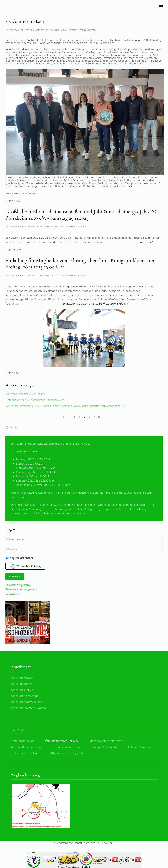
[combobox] (84, 428)
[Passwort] (84, 549)
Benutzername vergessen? (21, 589)
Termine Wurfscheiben (68, 747)
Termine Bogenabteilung (27, 747)
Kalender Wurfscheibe (142, 747)
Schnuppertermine (23, 741)
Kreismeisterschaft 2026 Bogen (25, 394)
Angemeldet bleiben (20, 558)
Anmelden (15, 577)
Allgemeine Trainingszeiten (68, 753)
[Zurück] (64, 417)
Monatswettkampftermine (106, 741)
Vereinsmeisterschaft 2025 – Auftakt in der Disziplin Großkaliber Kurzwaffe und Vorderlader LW (65, 406)
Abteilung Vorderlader (25, 696)
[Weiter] (104, 417)
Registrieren (13, 594)
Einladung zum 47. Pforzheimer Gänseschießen (35, 400)
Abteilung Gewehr (23, 678)
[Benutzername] (84, 539)
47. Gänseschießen (25, 21)
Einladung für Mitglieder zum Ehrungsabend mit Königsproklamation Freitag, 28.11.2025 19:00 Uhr (80, 264)
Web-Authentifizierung (25, 566)
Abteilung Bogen (22, 684)
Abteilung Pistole (22, 690)
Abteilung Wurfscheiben (26, 702)
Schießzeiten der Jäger (25, 753)
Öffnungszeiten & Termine (62, 741)
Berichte (91, 30)
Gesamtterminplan (105, 747)
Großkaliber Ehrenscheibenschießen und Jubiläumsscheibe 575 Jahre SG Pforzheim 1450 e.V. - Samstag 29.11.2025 (82, 215)
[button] (161, 5)
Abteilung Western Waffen (28, 708)
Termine (81, 227)
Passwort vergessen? (18, 585)
